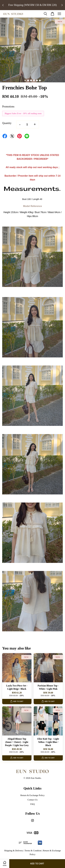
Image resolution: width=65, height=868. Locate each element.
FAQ (32, 804)
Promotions (8, 107)
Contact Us (32, 800)
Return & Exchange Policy (32, 795)
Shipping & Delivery (14, 850)
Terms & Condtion (33, 850)
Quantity (7, 123)
